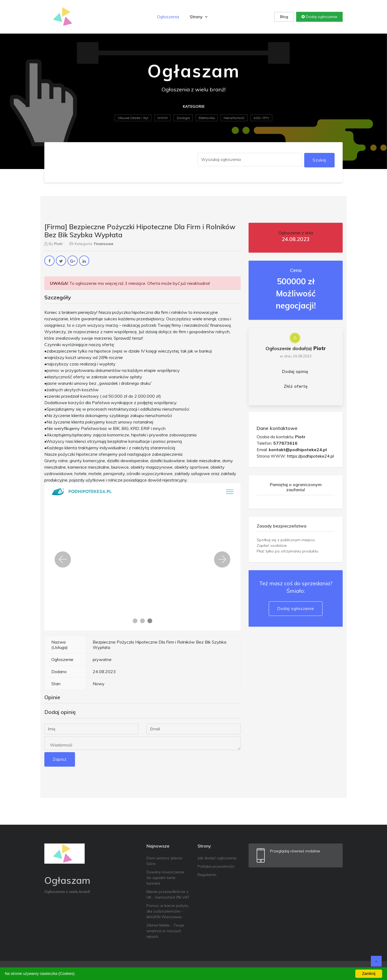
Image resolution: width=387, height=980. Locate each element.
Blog (284, 17)
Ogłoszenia (168, 17)
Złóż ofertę (296, 386)
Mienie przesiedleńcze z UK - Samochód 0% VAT (168, 894)
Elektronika (207, 118)
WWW (162, 118)
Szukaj (319, 160)
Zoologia (183, 118)
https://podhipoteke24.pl (310, 456)
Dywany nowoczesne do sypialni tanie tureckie (165, 878)
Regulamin (207, 875)
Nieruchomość (234, 118)
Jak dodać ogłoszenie (217, 858)
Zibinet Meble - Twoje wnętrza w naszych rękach (165, 931)
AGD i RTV (261, 118)
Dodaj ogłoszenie (319, 17)
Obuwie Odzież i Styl (133, 118)
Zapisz (60, 759)
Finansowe (104, 244)
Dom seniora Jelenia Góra (164, 861)
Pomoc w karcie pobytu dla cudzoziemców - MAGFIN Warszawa (167, 911)
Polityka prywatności (216, 866)
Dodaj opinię (295, 371)
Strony (199, 17)
